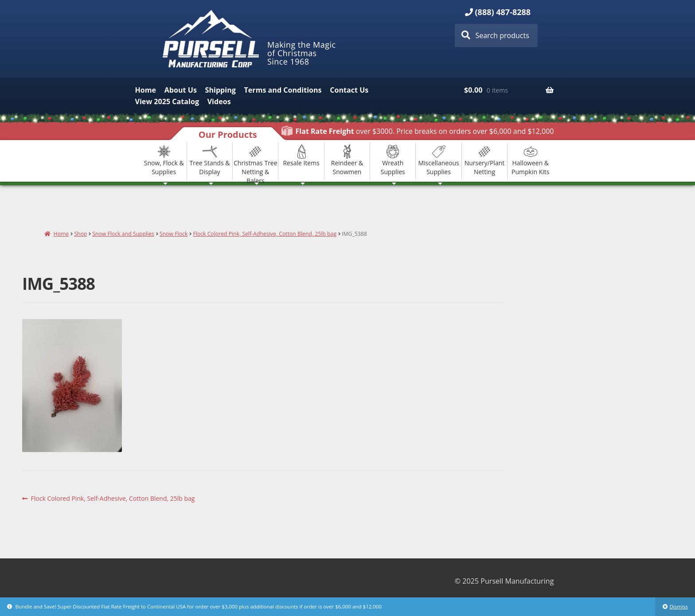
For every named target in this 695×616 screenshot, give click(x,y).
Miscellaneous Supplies (438, 160)
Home (146, 90)
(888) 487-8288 (503, 12)
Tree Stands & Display (210, 160)
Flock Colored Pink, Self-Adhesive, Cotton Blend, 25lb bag (265, 234)
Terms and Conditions (283, 90)
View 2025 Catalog (167, 101)
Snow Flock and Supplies (123, 234)
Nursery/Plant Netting (485, 160)
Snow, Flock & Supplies (164, 160)
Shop (80, 234)
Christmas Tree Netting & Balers (256, 161)
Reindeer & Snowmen (347, 160)
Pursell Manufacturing (250, 39)
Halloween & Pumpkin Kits (530, 160)
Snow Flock (174, 234)
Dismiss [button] (678, 606)
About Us (181, 90)
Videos (219, 101)
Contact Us (349, 90)
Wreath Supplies (393, 160)
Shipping (221, 90)
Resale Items (301, 156)
